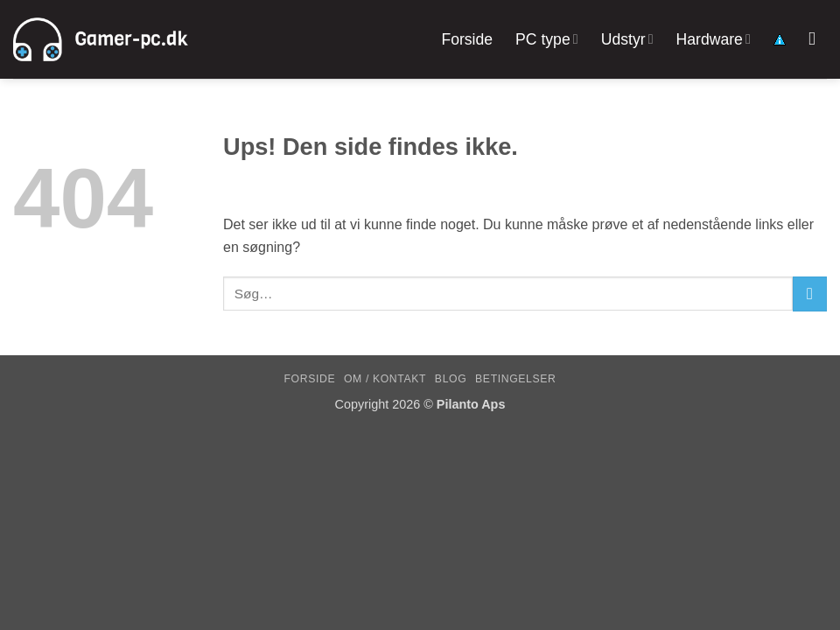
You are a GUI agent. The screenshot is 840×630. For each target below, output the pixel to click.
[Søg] (818, 39)
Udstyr (627, 39)
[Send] (810, 294)
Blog (451, 379)
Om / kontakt (385, 379)
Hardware (714, 39)
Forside (467, 39)
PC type (547, 39)
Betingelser (515, 379)
